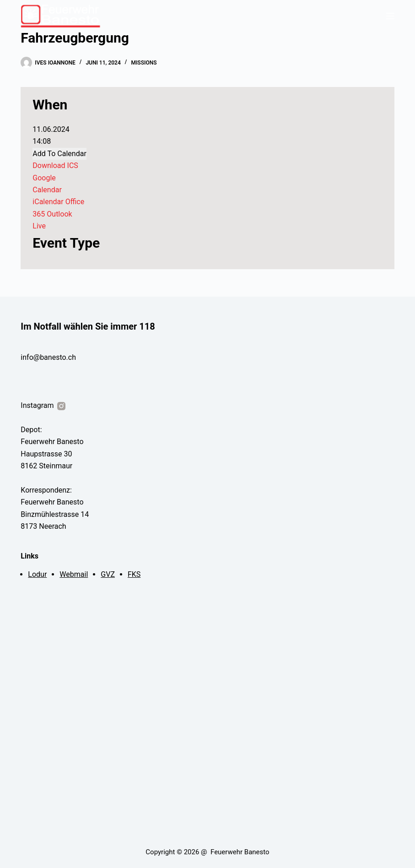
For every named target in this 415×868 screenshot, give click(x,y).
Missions (144, 63)
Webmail (74, 574)
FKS (134, 574)
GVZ (108, 574)
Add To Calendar (59, 154)
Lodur (37, 574)
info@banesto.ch (48, 357)
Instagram (43, 405)
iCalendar (48, 202)
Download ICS (55, 165)
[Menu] (390, 16)
